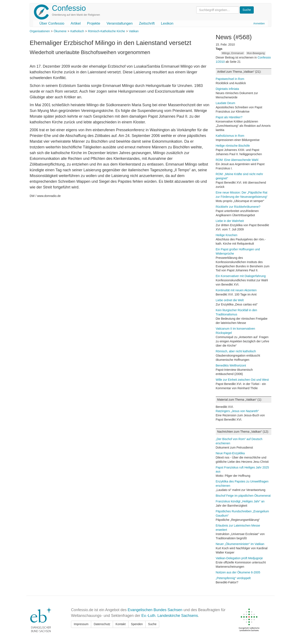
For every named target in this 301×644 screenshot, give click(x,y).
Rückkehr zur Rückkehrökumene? (238, 207)
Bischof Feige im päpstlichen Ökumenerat (243, 496)
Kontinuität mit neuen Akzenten (236, 290)
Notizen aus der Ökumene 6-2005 (238, 572)
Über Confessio (52, 23)
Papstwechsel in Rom (230, 79)
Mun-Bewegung (256, 53)
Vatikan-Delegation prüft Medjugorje (239, 558)
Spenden (137, 624)
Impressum (81, 624)
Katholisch (77, 31)
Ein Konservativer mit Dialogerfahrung (241, 276)
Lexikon (167, 23)
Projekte (93, 23)
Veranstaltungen (120, 23)
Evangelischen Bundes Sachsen (155, 610)
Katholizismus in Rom (230, 136)
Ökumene (60, 31)
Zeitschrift (147, 23)
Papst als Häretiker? (229, 117)
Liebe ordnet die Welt (230, 300)
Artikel (76, 23)
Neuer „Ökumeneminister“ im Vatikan (240, 544)
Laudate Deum (226, 103)
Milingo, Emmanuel (233, 53)
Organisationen (40, 31)
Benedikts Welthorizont (231, 365)
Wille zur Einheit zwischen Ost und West (242, 380)
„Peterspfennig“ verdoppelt (233, 578)
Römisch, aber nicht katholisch (236, 351)
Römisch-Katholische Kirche (107, 31)
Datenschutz (102, 624)
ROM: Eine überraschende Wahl (237, 160)
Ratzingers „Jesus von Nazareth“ (237, 411)
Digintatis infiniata (227, 89)
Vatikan (134, 31)
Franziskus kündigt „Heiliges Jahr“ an (240, 501)
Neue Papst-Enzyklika (230, 453)
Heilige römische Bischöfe (233, 146)
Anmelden (259, 24)
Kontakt (121, 624)
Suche (152, 624)
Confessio (69, 8)
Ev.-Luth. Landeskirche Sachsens (170, 616)
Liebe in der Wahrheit (230, 221)
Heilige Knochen (227, 235)
